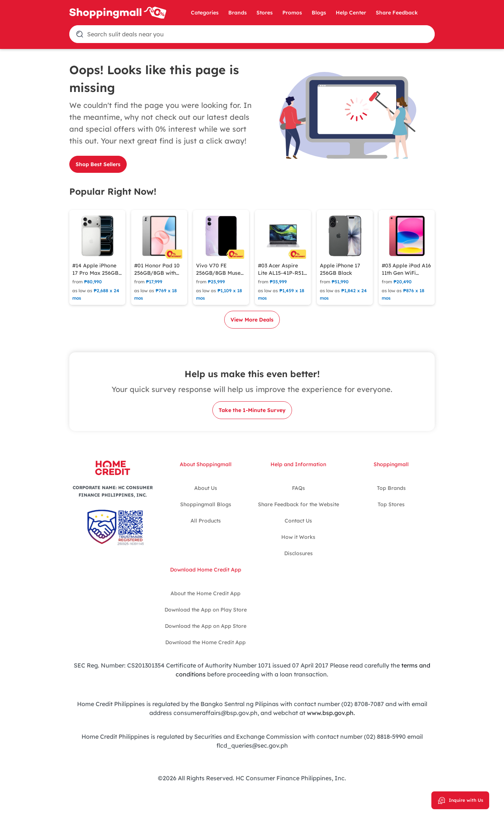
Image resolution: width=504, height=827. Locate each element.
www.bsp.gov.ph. (331, 713)
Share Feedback (397, 13)
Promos (292, 13)
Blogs (319, 13)
